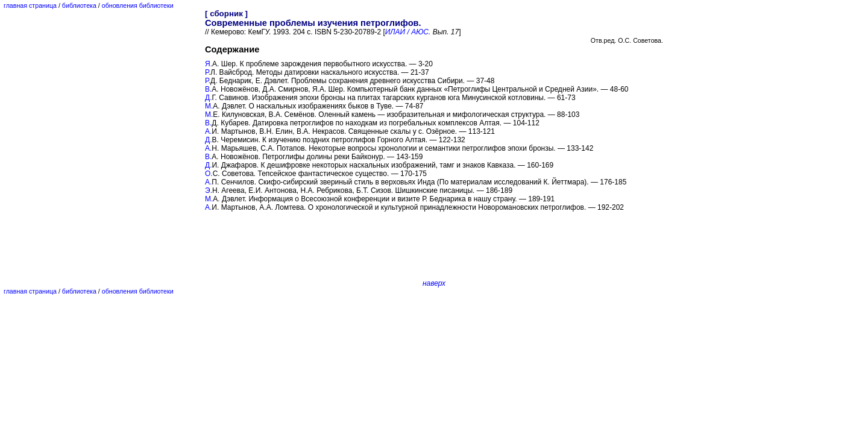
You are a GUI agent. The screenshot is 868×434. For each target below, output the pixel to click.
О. (209, 174)
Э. (209, 190)
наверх (434, 283)
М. (209, 106)
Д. (208, 98)
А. (208, 131)
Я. (209, 64)
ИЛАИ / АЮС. (408, 32)
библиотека (79, 5)
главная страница (30, 5)
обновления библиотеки (138, 5)
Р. (208, 72)
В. (208, 89)
